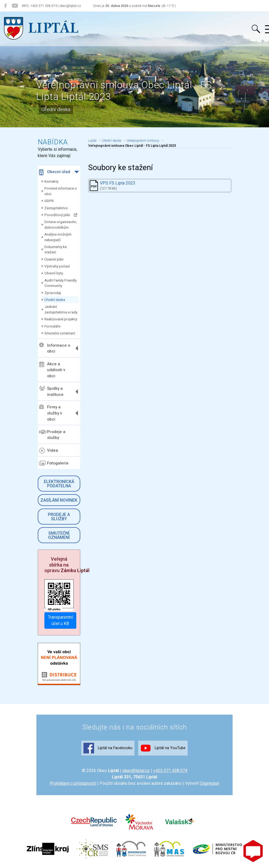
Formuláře (52, 326)
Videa (49, 451)
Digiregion (210, 783)
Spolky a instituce (51, 391)
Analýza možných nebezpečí (58, 237)
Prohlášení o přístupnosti (73, 783)
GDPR (49, 201)
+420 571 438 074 (170, 771)
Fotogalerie (54, 463)
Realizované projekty (61, 319)
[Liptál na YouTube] (15, 6)
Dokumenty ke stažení (56, 249)
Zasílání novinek (59, 500)
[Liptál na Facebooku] (5, 6)
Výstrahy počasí (57, 266)
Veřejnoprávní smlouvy (143, 141)
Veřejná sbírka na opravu (67, 565)
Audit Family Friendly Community (60, 283)
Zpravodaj (53, 293)
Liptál (92, 141)
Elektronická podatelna (59, 484)
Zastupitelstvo (56, 208)
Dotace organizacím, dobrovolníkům (61, 224)
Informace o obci (55, 348)
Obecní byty (54, 273)
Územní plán (54, 259)
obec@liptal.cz (136, 771)
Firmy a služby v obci (51, 413)
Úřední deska (55, 300)
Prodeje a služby (52, 435)
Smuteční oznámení (60, 333)
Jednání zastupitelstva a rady (61, 309)
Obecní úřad (55, 172)
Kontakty (51, 181)
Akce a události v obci (52, 370)
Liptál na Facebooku (108, 748)
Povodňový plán (61, 215)
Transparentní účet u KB (60, 620)
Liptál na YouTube (163, 748)
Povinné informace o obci (61, 191)
